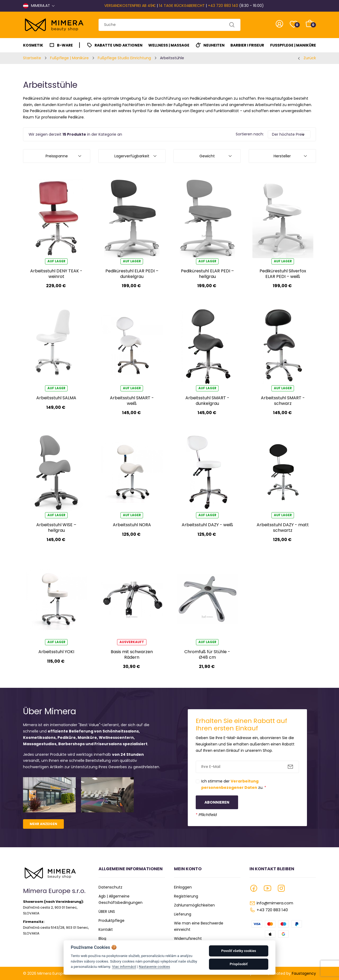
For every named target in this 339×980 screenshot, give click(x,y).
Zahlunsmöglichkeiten (194, 905)
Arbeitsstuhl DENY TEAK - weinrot (56, 274)
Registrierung (186, 896)
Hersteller (282, 156)
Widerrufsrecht (188, 938)
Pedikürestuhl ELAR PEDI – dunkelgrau (132, 274)
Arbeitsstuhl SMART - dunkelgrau (207, 400)
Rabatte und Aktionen (119, 45)
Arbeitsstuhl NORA (132, 525)
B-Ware (65, 45)
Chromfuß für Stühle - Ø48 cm (207, 654)
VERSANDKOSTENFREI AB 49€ (130, 6)
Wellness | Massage (169, 45)
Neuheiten (214, 45)
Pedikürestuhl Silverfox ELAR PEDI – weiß (283, 274)
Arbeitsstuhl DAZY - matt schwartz (283, 527)
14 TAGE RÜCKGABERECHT (182, 6)
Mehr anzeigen (43, 824)
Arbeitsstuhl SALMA (56, 398)
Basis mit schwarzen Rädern (132, 654)
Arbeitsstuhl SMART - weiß (132, 400)
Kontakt (106, 929)
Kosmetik (33, 45)
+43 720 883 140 (223, 6)
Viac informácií (124, 967)
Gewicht (207, 156)
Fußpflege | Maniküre (293, 45)
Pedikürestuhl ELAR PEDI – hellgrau (207, 274)
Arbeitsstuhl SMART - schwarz (283, 400)
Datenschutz (110, 887)
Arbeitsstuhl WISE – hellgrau (56, 527)
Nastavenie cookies (154, 967)
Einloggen (183, 887)
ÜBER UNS (107, 912)
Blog (102, 938)
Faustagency (304, 973)
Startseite (32, 58)
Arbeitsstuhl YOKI (56, 652)
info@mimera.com (275, 903)
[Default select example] (289, 134)
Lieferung (183, 914)
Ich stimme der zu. (234, 784)
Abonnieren (217, 802)
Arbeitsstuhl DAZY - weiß (207, 525)
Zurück (310, 58)
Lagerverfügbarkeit (132, 156)
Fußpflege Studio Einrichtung (124, 58)
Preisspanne (57, 156)
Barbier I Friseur (247, 45)
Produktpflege (111, 921)
